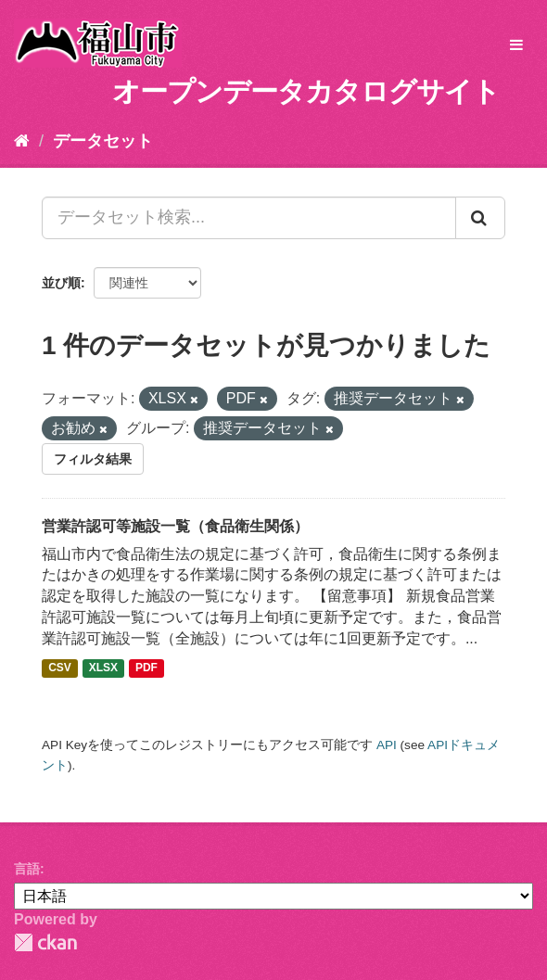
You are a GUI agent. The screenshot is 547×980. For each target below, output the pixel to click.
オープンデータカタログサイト (306, 91)
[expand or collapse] (516, 46)
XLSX (103, 668)
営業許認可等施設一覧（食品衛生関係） (175, 526)
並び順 (61, 283)
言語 (27, 869)
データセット (103, 141)
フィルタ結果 (93, 459)
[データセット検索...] (249, 218)
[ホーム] (22, 141)
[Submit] (480, 218)
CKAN (45, 942)
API (387, 745)
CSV (60, 668)
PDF (146, 668)
